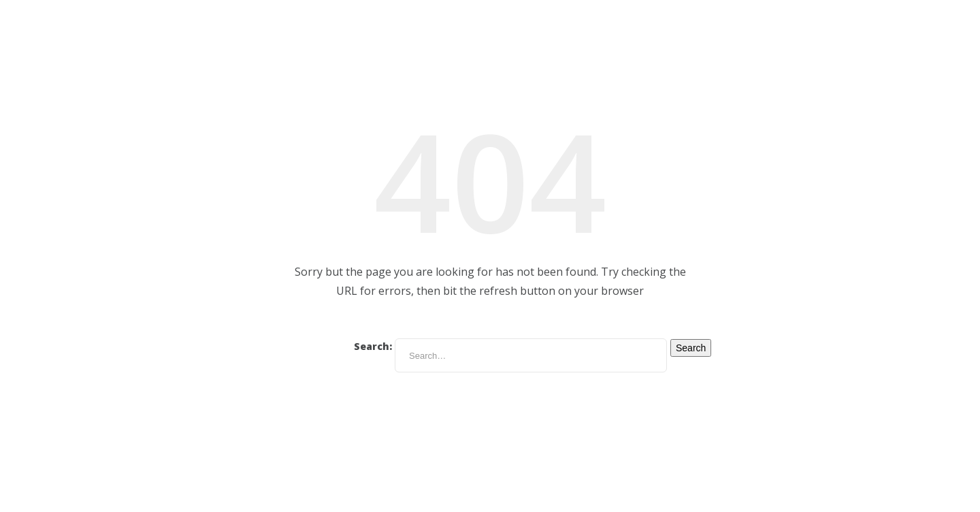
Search (691, 348)
